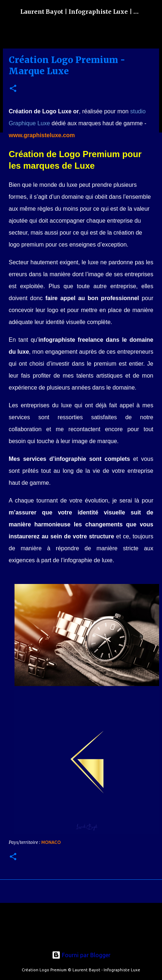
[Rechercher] (152, 12)
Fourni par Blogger (81, 955)
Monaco (51, 842)
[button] (13, 89)
